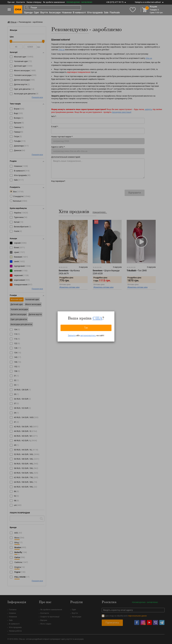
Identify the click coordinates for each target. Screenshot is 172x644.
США (97, 318)
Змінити (72, 335)
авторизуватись (88, 335)
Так (86, 328)
